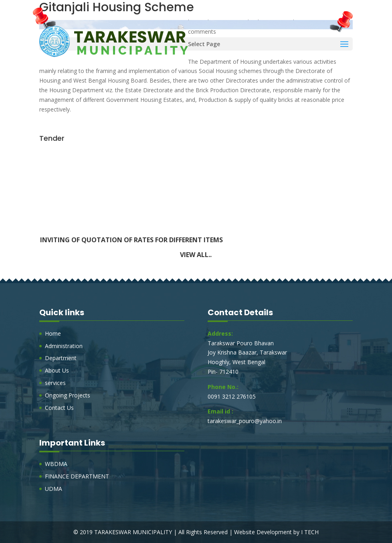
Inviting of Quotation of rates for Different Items (131, 241)
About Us (57, 370)
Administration (64, 346)
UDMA (54, 489)
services (55, 383)
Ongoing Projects (68, 395)
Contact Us (59, 408)
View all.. (196, 255)
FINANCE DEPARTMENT (77, 476)
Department (61, 358)
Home (53, 333)
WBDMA (56, 464)
